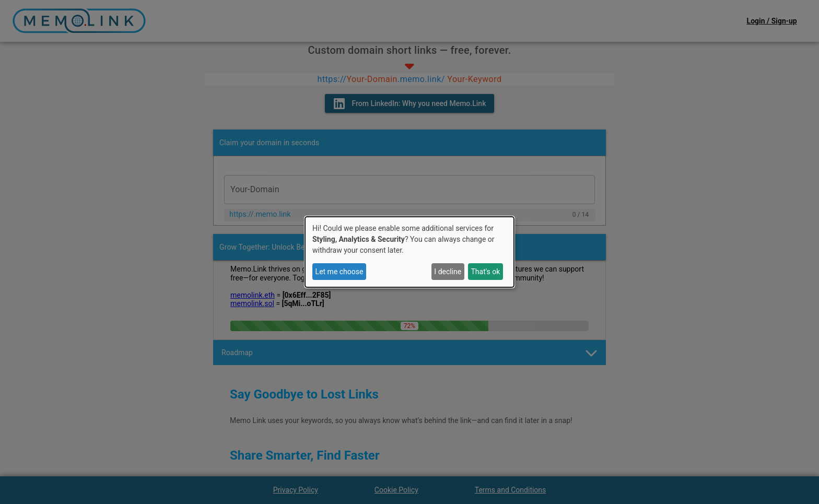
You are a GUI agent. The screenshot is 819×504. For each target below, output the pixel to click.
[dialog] (409, 252)
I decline (448, 272)
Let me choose (340, 272)
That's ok (485, 272)
